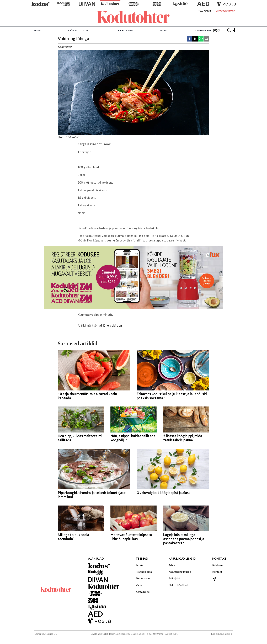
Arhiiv (172, 565)
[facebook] (189, 39)
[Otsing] (229, 30)
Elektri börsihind (178, 585)
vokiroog (116, 325)
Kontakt (217, 572)
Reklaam (217, 565)
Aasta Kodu (203, 30)
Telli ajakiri (205, 11)
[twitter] (195, 39)
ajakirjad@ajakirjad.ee (133, 634)
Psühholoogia (78, 30)
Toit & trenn (124, 30)
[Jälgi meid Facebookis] (234, 30)
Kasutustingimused (180, 572)
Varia (164, 30)
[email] (206, 39)
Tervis (36, 30)
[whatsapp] (201, 39)
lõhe (106, 325)
